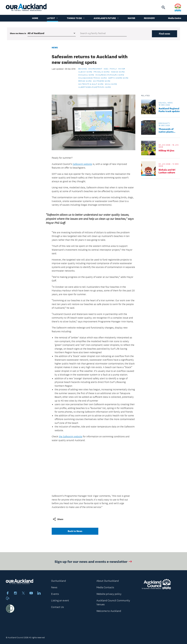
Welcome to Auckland (109, 611)
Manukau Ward (86, 75)
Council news (166, 103)
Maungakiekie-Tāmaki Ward (93, 78)
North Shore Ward (118, 78)
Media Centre (175, 18)
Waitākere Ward (102, 81)
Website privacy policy (109, 594)
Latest (53, 18)
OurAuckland (58, 581)
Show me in (18, 33)
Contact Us (57, 607)
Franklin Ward (102, 72)
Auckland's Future (106, 18)
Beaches (83, 69)
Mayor (131, 18)
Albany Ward (85, 72)
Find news (164, 34)
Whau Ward (111, 84)
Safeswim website (82, 164)
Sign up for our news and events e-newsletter (94, 562)
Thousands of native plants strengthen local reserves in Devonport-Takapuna (168, 130)
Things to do (76, 18)
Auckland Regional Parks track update (169, 110)
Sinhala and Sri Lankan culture (167, 171)
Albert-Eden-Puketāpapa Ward (95, 87)
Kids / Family (110, 69)
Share (58, 519)
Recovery (149, 18)
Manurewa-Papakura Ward (110, 75)
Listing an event (60, 600)
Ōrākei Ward (85, 81)
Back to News (75, 531)
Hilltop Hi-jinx (166, 151)
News (55, 48)
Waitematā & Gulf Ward (91, 84)
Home (35, 18)
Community (164, 123)
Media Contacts (105, 587)
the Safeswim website (71, 436)
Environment (95, 69)
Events (55, 594)
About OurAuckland (108, 581)
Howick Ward (118, 72)
